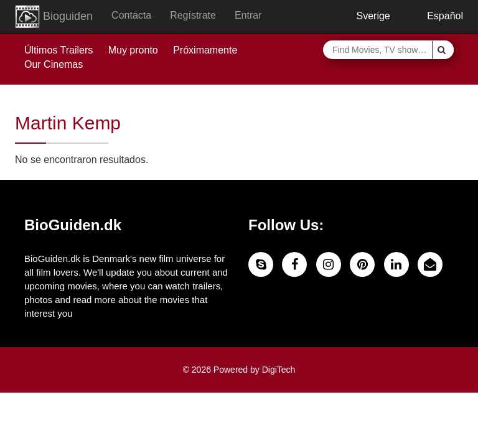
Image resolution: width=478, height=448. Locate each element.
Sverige (364, 16)
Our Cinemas (54, 64)
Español (436, 16)
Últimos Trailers (59, 50)
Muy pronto (133, 50)
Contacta (131, 15)
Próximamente (205, 50)
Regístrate (193, 15)
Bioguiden (54, 17)
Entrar (248, 15)
